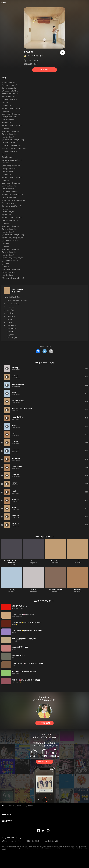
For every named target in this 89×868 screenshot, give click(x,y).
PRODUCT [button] (6, 814)
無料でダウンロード (44, 762)
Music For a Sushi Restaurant (17, 301)
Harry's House (18, 289)
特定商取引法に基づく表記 (50, 841)
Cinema (10, 322)
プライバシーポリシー (17, 841)
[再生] (63, 53)
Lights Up (33, 589)
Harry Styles (39, 56)
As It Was (11, 310)
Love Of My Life (13, 338)
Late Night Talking (13, 304)
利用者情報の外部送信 (33, 841)
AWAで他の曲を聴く (44, 723)
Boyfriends (11, 335)
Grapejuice (11, 307)
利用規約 (4, 841)
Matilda (10, 319)
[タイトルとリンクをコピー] (51, 351)
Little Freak (11, 316)
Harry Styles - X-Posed (56, 589)
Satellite (31, 806)
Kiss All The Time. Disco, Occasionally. (12, 562)
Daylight (10, 313)
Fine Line (12, 589)
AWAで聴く (44, 70)
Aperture (34, 561)
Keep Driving (12, 329)
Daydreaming (12, 325)
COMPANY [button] (7, 821)
